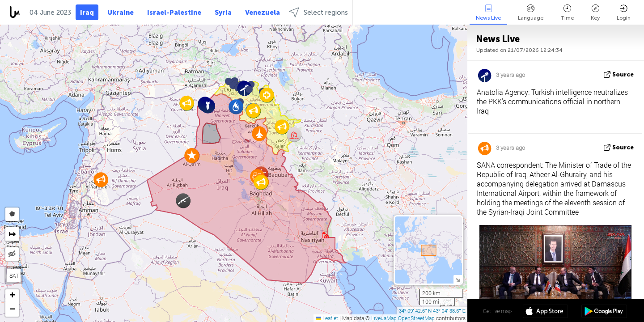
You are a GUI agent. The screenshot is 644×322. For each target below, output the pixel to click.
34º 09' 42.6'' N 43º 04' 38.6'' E (432, 311)
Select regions (318, 12)
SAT (14, 275)
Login (624, 13)
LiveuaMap (384, 318)
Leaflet (327, 318)
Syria (223, 13)
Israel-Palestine (174, 13)
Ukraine (121, 13)
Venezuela (263, 13)
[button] (249, 89)
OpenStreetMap (416, 318)
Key (595, 13)
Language (531, 13)
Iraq (87, 13)
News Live (488, 13)
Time (567, 13)
